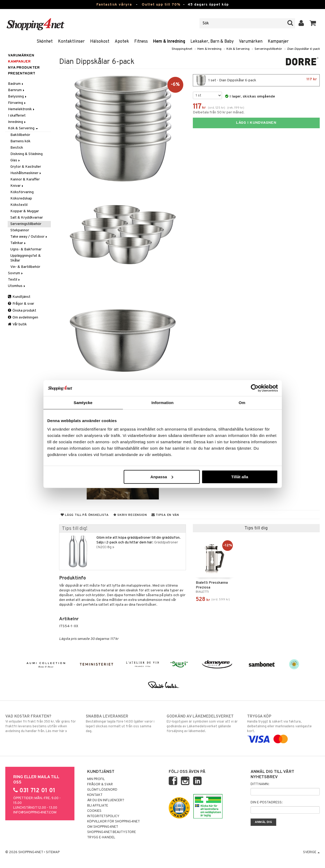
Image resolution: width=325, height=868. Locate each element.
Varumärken (251, 42)
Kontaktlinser (71, 42)
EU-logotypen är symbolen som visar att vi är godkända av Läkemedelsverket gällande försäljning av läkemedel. (203, 724)
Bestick (17, 148)
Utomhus (17, 286)
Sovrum (16, 273)
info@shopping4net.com (35, 813)
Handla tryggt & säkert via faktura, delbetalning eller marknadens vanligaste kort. (283, 728)
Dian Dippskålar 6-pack (303, 49)
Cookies (94, 811)
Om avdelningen (23, 318)
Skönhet (45, 42)
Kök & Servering (238, 49)
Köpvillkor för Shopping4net (113, 822)
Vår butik (17, 324)
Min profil (96, 779)
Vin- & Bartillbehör (25, 267)
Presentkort (22, 74)
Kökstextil (19, 205)
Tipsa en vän (165, 515)
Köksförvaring (22, 192)
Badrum (16, 84)
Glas (15, 160)
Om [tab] (242, 403)
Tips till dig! (75, 529)
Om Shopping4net (103, 827)
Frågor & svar (21, 304)
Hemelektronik (22, 109)
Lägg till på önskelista (85, 515)
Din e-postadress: (266, 803)
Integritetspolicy (103, 816)
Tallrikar (18, 243)
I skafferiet (17, 116)
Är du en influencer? (106, 800)
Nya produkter (24, 68)
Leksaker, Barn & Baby (212, 42)
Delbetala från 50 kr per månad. (219, 112)
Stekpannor (20, 230)
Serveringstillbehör (268, 49)
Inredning (17, 122)
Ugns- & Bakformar (26, 249)
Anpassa (162, 477)
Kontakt (95, 795)
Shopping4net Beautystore (112, 832)
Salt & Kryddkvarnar (27, 218)
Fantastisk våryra (114, 5)
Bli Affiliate (98, 806)
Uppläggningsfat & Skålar (26, 258)
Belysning (18, 97)
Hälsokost (100, 42)
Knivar (17, 186)
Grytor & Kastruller (26, 167)
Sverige (311, 852)
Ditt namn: (260, 784)
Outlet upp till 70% (161, 5)
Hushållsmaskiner (26, 173)
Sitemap (53, 852)
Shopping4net (182, 49)
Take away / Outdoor (29, 237)
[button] (313, 23)
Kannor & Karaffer (25, 180)
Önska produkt (22, 311)
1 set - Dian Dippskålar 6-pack (256, 80)
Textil (14, 280)
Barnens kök (20, 141)
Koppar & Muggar (25, 211)
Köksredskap (21, 199)
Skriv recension (130, 515)
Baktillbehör (20, 135)
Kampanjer (278, 42)
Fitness (141, 42)
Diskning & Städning (26, 154)
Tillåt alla (240, 477)
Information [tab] (163, 403)
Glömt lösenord (102, 790)
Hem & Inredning (169, 42)
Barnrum (17, 90)
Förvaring (17, 103)
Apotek (122, 42)
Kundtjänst (19, 297)
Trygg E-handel (101, 838)
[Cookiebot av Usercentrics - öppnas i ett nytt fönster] (255, 388)
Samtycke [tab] (83, 403)
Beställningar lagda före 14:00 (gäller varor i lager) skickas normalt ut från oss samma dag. (122, 724)
